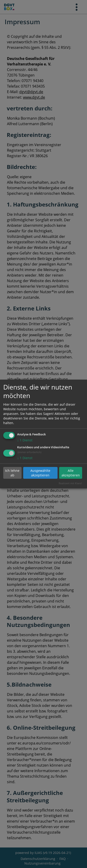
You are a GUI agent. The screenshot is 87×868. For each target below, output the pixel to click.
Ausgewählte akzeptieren (40, 473)
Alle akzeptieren (71, 473)
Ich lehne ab (12, 473)
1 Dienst (25, 440)
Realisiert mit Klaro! (70, 483)
